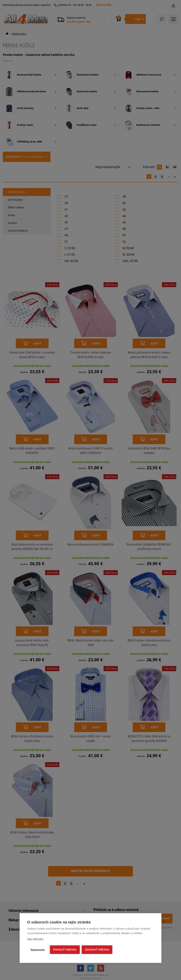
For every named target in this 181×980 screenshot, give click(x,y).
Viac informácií (35, 939)
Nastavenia (38, 950)
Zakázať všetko (97, 950)
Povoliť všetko (65, 950)
